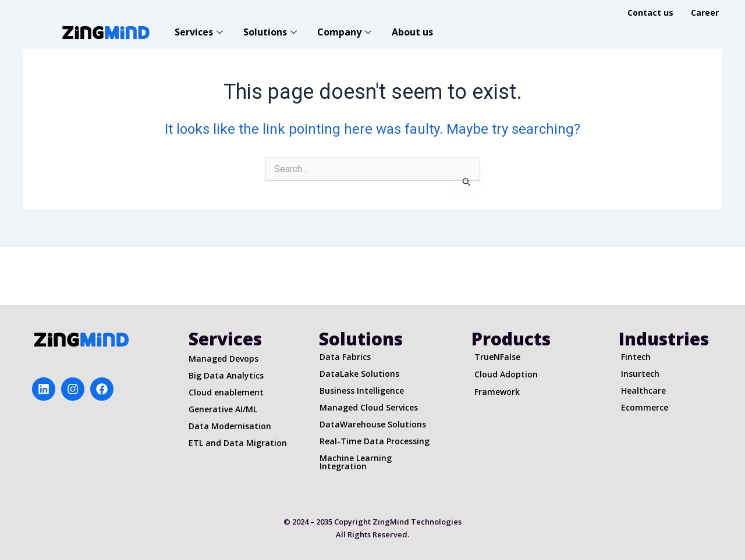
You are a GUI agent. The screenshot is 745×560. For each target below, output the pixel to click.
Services (200, 32)
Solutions (272, 32)
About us (412, 32)
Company (346, 32)
